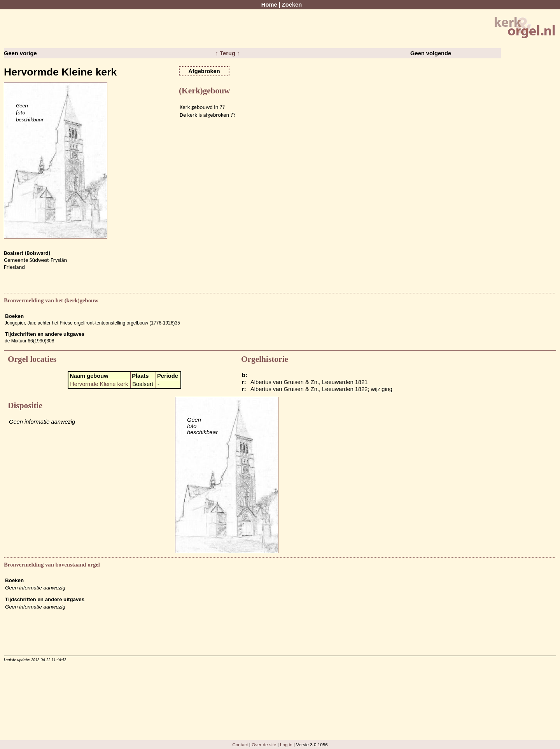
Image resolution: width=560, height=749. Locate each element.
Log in (286, 745)
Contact (240, 745)
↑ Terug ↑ (227, 53)
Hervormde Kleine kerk (99, 384)
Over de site (264, 745)
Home (269, 5)
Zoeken (292, 5)
